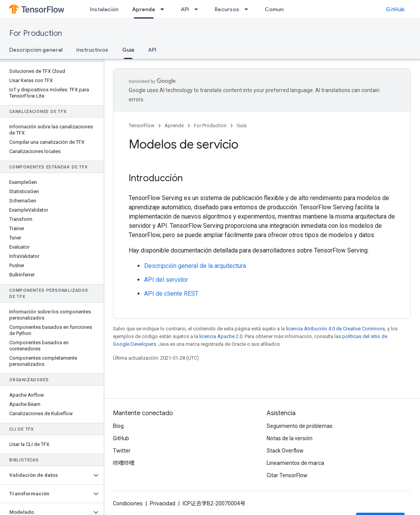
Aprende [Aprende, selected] (144, 9)
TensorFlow (142, 125)
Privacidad (163, 503)
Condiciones (128, 503)
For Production (36, 33)
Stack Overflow (285, 451)
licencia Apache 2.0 (221, 336)
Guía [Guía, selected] (128, 50)
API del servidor (166, 280)
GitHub (395, 9)
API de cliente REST (171, 294)
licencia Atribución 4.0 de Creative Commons (335, 329)
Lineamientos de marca (295, 463)
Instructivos (92, 50)
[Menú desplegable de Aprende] (165, 9)
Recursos (227, 9)
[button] (46, 475)
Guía (242, 125)
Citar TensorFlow (287, 475)
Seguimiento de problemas (300, 426)
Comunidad (280, 9)
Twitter (122, 451)
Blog (118, 426)
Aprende (174, 125)
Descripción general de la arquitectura (195, 266)
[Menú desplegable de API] (198, 9)
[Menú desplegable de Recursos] (249, 9)
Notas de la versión (290, 438)
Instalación (104, 9)
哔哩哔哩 (124, 463)
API (185, 9)
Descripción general (36, 50)
